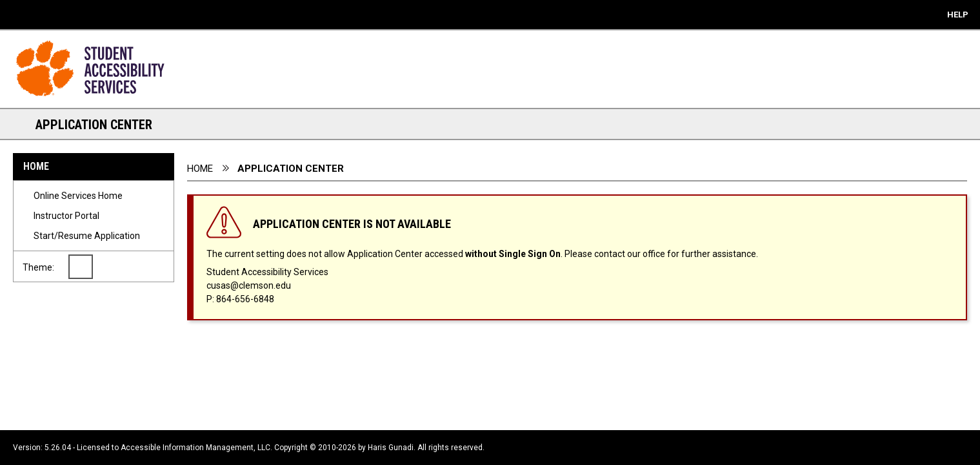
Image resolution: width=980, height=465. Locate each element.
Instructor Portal (66, 216)
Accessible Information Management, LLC (195, 448)
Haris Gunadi (391, 448)
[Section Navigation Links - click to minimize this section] (19, 124)
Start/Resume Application (87, 236)
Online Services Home (78, 196)
